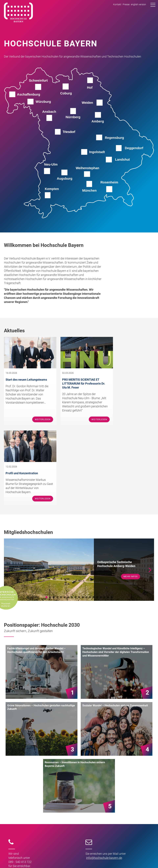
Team (18, 817)
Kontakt (117, 4)
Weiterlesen (37, 420)
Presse (126, 4)
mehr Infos (130, 498)
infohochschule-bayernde (104, 780)
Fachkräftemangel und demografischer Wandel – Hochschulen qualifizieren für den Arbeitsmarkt (36, 572)
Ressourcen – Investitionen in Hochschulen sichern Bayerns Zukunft (75, 686)
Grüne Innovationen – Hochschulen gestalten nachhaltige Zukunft (41, 629)
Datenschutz (147, 859)
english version (138, 4)
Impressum (131, 859)
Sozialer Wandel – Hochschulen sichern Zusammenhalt (115, 627)
